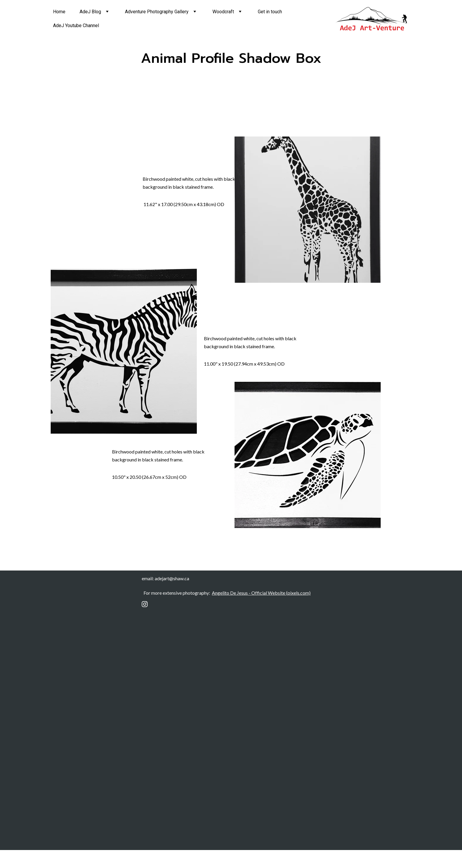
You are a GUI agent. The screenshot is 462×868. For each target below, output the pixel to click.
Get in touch (270, 12)
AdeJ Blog (90, 12)
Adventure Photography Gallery (157, 12)
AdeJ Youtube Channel (76, 26)
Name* (151, 712)
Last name (155, 741)
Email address (158, 641)
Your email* (156, 769)
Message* (155, 798)
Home (59, 12)
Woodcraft (223, 12)
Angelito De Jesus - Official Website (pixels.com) (261, 593)
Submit (189, 674)
